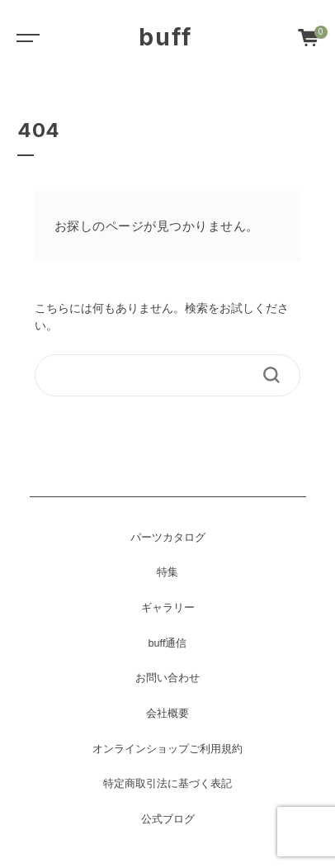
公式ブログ (168, 819)
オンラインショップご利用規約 (167, 749)
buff (165, 37)
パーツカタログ (168, 538)
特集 (167, 572)
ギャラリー (168, 608)
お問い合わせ (167, 678)
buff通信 (168, 643)
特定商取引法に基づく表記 (167, 784)
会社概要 (167, 714)
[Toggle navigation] (25, 37)
